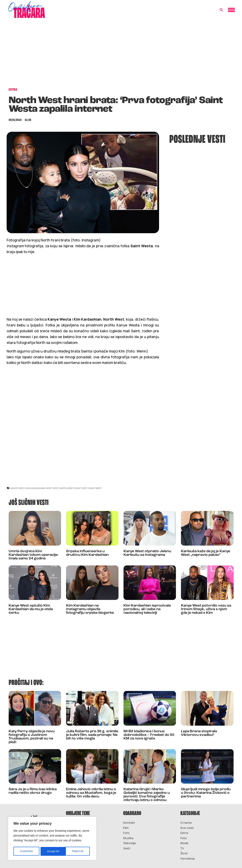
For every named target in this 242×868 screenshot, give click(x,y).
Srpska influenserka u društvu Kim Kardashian (87, 553)
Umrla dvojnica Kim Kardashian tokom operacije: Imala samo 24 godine (34, 555)
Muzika (128, 838)
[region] (52, 839)
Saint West (95, 488)
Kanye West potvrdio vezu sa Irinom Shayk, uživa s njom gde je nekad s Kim (206, 609)
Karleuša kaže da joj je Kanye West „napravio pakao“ (206, 553)
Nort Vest (52, 488)
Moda (184, 843)
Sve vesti (187, 828)
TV (182, 849)
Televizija (129, 843)
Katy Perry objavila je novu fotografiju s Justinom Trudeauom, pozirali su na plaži (32, 737)
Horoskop (188, 859)
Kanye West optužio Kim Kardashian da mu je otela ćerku (31, 609)
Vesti (127, 849)
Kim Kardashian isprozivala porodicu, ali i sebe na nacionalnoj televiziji (147, 609)
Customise (26, 851)
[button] (221, 10)
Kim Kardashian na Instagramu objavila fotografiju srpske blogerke (90, 609)
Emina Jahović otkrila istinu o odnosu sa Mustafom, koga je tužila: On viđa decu (91, 793)
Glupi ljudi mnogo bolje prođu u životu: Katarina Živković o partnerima (206, 793)
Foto (126, 833)
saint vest (81, 488)
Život (184, 854)
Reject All (53, 851)
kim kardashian (35, 488)
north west (66, 488)
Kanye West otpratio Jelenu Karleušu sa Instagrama (147, 553)
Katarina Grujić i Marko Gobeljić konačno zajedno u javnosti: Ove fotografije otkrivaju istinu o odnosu (147, 795)
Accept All (79, 851)
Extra (184, 833)
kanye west (17, 488)
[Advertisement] (121, 55)
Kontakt (129, 823)
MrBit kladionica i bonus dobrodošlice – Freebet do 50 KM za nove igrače (149, 735)
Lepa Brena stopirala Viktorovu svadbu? (199, 733)
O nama (186, 823)
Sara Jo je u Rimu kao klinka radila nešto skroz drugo (33, 791)
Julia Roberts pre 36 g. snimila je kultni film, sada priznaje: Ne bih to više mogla (92, 735)
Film (126, 828)
